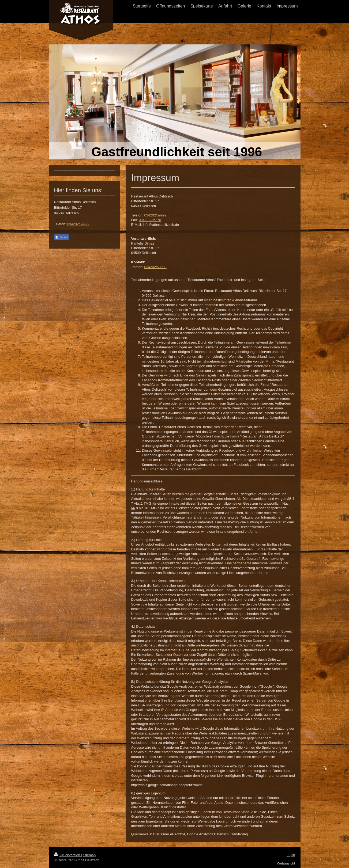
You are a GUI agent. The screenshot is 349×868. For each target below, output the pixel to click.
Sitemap (89, 855)
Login (291, 855)
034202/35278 (150, 220)
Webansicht (286, 863)
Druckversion (68, 855)
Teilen (61, 237)
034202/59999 (155, 215)
